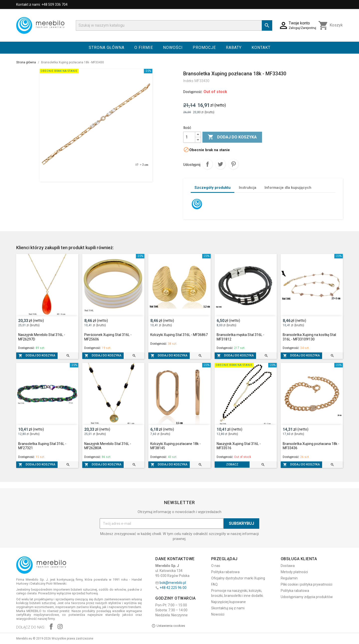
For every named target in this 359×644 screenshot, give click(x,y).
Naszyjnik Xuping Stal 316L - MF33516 (239, 446)
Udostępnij (207, 164)
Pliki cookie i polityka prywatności (307, 584)
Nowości (173, 48)
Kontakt (261, 48)
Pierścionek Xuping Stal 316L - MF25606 (108, 337)
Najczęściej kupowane (228, 602)
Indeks (188, 81)
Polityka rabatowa (225, 572)
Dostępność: (193, 92)
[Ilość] (189, 137)
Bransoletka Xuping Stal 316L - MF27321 (42, 446)
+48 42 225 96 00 (173, 588)
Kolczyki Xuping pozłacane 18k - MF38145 (176, 446)
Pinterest (233, 164)
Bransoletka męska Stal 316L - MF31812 (240, 337)
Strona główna (107, 48)
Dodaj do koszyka (232, 137)
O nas (216, 566)
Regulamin (289, 578)
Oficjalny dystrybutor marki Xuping (238, 578)
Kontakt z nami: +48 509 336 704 (42, 4)
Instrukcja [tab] (248, 188)
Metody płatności (294, 572)
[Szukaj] (174, 25)
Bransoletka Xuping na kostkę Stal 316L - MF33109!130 (309, 337)
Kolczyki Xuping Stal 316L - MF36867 (179, 335)
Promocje (204, 48)
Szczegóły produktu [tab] (213, 188)
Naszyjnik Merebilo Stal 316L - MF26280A (108, 446)
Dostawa (288, 566)
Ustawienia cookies (168, 626)
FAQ (214, 584)
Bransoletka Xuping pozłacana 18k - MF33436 (311, 446)
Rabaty (234, 48)
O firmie (144, 48)
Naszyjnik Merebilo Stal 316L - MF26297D (42, 337)
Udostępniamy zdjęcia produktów (307, 597)
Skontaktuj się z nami (228, 608)
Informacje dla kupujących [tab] (288, 188)
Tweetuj (220, 164)
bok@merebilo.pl (173, 583)
